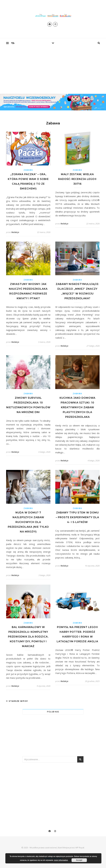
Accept (79, 860)
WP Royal (80, 848)
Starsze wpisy (17, 701)
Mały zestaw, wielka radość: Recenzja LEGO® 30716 (77, 179)
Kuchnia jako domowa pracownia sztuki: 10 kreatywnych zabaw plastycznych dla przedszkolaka (78, 407)
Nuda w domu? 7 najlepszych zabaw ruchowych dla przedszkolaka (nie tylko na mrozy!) (28, 522)
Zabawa (28, 170)
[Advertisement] (53, 71)
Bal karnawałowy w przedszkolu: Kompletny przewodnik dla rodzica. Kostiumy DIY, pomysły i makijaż (28, 637)
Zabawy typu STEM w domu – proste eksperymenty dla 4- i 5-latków (77, 517)
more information (61, 860)
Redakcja (15, 232)
